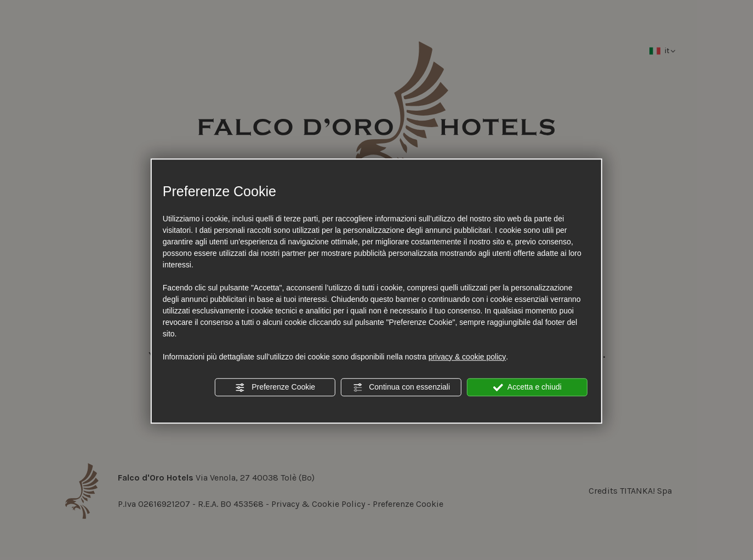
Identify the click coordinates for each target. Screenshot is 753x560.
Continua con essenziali (401, 387)
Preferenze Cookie (275, 387)
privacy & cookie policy (467, 357)
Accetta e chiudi (527, 387)
